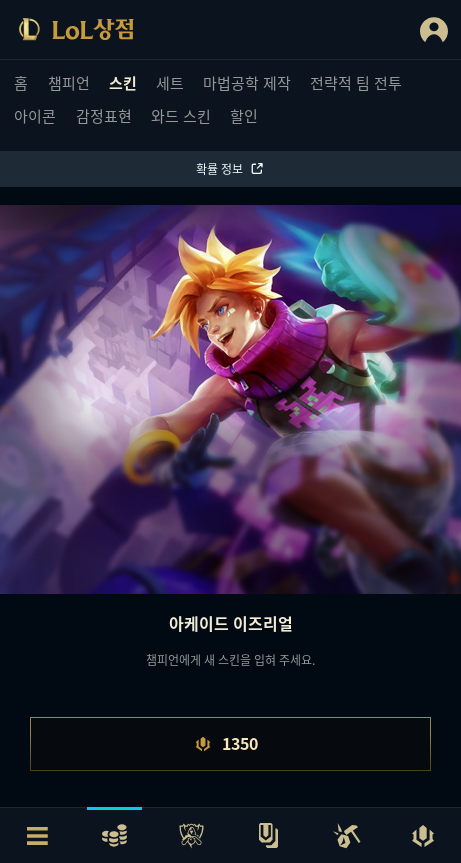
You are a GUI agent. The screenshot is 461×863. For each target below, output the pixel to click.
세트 (170, 82)
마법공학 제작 (247, 82)
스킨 (123, 82)
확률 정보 (230, 168)
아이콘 (35, 115)
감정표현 (104, 115)
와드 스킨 (181, 115)
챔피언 (69, 82)
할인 (244, 115)
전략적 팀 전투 (356, 82)
